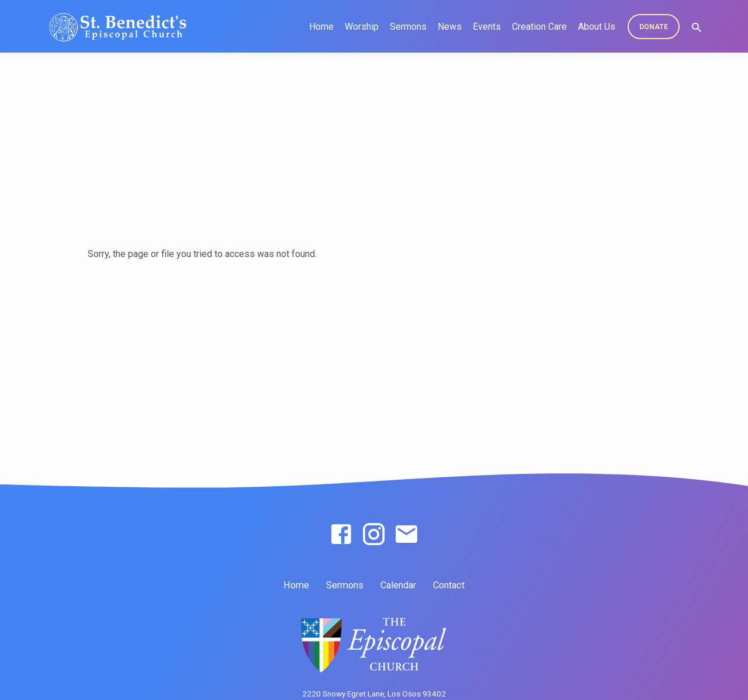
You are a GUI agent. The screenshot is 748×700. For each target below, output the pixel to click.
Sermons (408, 27)
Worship (362, 27)
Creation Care (539, 27)
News (450, 27)
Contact (449, 585)
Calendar (398, 585)
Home (321, 27)
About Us (597, 27)
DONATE (654, 27)
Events (487, 27)
